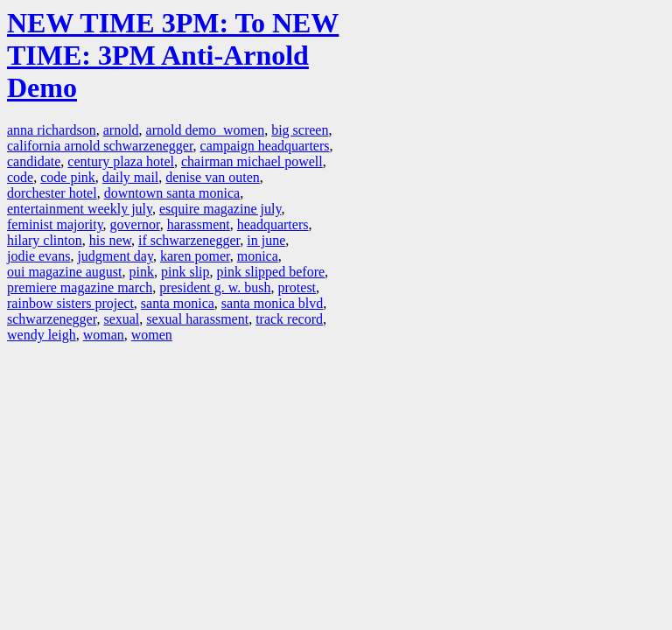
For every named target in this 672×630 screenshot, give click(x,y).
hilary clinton (45, 240)
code (20, 177)
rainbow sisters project (70, 303)
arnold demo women (206, 130)
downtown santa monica (172, 193)
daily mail (130, 177)
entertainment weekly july (80, 209)
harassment (199, 224)
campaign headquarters (265, 146)
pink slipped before (271, 272)
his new (110, 240)
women (152, 335)
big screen (300, 130)
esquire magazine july (220, 209)
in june (266, 240)
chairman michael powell (252, 161)
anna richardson (52, 130)
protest (297, 287)
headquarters (273, 224)
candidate (34, 161)
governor (135, 224)
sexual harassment (197, 319)
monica (258, 256)
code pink (68, 177)
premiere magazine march (80, 287)
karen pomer (195, 256)
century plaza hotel (121, 161)
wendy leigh (42, 335)
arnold (121, 130)
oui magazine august (65, 272)
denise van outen (213, 177)
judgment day (115, 256)
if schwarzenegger (189, 240)
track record (289, 319)
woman (104, 335)
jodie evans (38, 256)
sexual (121, 319)
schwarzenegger (52, 319)
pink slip (185, 272)
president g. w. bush (215, 287)
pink (142, 272)
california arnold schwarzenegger (100, 146)
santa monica (178, 303)
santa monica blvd (272, 303)
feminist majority (55, 224)
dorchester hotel (52, 193)
